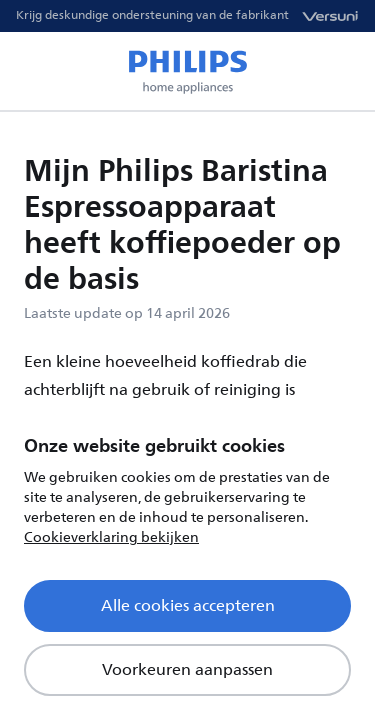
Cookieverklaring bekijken (111, 537)
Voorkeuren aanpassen (187, 670)
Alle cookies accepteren (188, 606)
